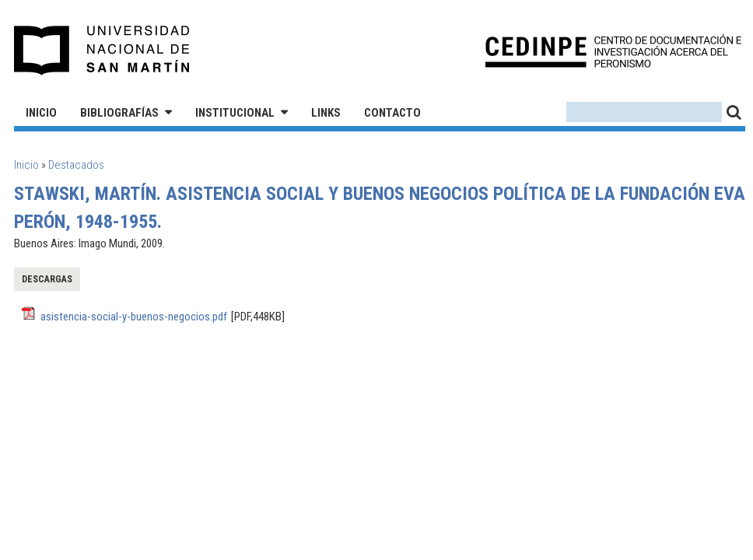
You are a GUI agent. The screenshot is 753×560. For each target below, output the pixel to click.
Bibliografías (119, 113)
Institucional (235, 113)
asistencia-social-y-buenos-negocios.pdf (134, 317)
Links (326, 113)
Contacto (392, 113)
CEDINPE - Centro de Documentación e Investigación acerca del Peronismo (613, 51)
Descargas (47, 279)
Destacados (76, 165)
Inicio (41, 113)
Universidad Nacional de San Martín (102, 51)
